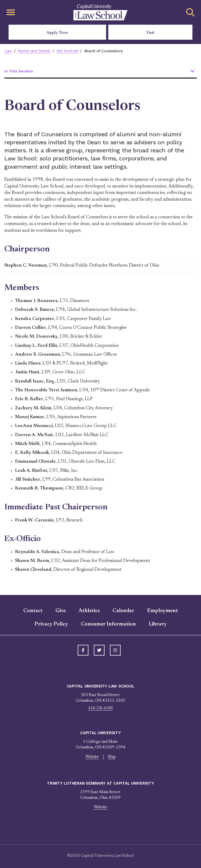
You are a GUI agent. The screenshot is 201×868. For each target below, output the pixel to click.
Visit (150, 33)
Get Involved (70, 51)
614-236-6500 (100, 709)
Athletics (89, 611)
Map (112, 757)
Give (61, 611)
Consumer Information (108, 624)
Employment (163, 611)
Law (8, 51)
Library (158, 624)
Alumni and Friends (35, 51)
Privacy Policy (51, 624)
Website (92, 757)
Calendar (123, 611)
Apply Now (57, 33)
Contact (33, 611)
